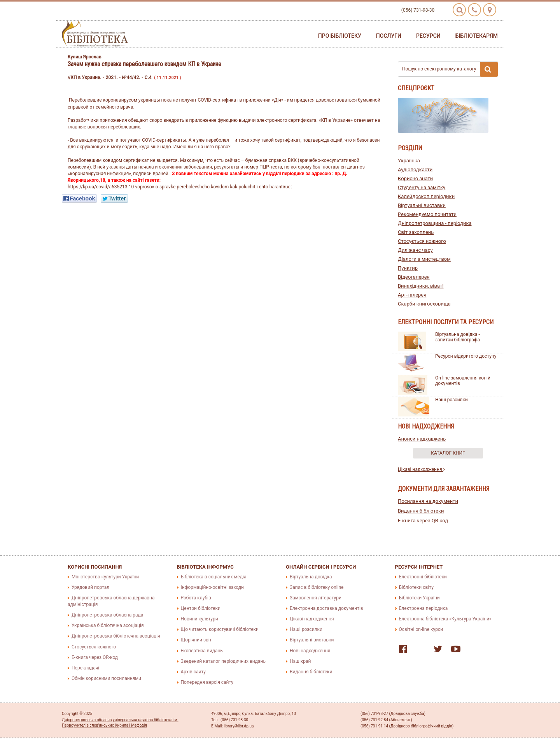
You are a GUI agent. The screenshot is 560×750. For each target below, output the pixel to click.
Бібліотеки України (419, 598)
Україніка (409, 161)
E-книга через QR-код (423, 521)
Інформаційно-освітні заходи (212, 587)
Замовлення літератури (316, 598)
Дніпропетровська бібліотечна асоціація (116, 636)
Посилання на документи (428, 501)
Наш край (300, 661)
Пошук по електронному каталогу (450, 69)
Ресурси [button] (428, 36)
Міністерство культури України (105, 577)
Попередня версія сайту (207, 682)
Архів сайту (193, 672)
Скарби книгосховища (424, 304)
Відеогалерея (414, 277)
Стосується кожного (422, 241)
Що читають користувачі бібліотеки (220, 629)
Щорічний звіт (196, 640)
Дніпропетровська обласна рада (107, 615)
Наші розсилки (451, 400)
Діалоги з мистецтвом (424, 259)
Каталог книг (448, 453)
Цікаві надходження (421, 469)
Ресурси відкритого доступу (466, 356)
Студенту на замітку (422, 187)
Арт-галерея (412, 295)
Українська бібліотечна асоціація (108, 625)
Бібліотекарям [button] (477, 36)
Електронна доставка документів (326, 608)
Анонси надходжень (422, 439)
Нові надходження (310, 651)
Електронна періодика (423, 608)
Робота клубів (196, 598)
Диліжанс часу (415, 250)
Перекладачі (85, 668)
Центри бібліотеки (201, 608)
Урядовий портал (90, 587)
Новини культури (199, 619)
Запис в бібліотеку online (317, 587)
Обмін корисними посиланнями (106, 678)
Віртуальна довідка (311, 577)
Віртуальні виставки (422, 205)
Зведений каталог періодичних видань (223, 661)
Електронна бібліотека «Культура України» (445, 619)
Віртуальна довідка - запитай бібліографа (458, 337)
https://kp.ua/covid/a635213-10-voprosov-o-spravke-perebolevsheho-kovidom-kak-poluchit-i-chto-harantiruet (180, 187)
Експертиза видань (202, 651)
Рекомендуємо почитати (427, 214)
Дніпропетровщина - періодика (435, 223)
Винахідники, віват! (421, 286)
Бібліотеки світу (416, 587)
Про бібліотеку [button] (340, 36)
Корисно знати (415, 178)
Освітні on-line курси (421, 629)
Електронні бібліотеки (423, 577)
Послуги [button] (389, 36)
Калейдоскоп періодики (426, 196)
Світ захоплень (416, 232)
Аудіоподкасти (415, 169)
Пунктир (408, 268)
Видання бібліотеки (421, 511)
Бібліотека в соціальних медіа (214, 577)
